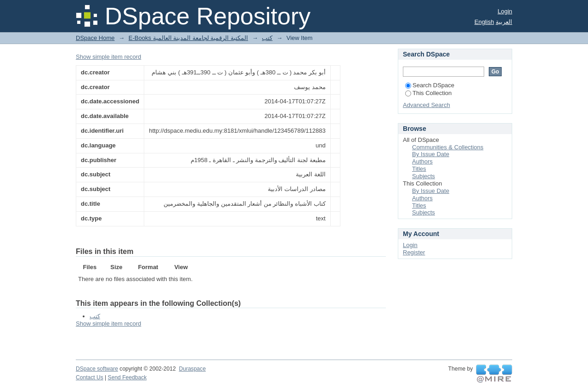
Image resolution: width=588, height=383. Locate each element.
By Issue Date (431, 154)
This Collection (428, 93)
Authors (422, 161)
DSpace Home (95, 38)
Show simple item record (108, 57)
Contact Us (90, 377)
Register (414, 252)
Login (505, 11)
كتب (267, 38)
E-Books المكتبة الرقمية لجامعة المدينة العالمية (188, 38)
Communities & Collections (448, 147)
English (484, 22)
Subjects (424, 176)
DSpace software (97, 369)
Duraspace (192, 369)
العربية (504, 22)
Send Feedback (127, 377)
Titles (419, 169)
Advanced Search (427, 105)
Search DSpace (430, 85)
